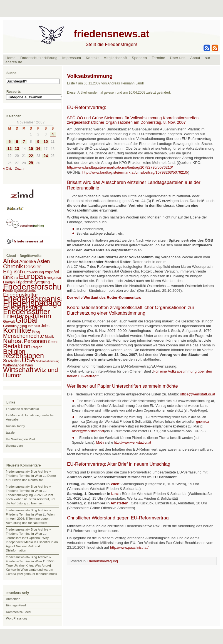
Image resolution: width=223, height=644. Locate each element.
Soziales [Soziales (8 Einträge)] (12, 361)
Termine (158, 58)
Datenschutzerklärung (39, 58)
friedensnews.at (111, 34)
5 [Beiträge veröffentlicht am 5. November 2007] (10, 142)
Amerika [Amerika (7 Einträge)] (28, 261)
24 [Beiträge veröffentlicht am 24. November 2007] (46, 156)
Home (11, 58)
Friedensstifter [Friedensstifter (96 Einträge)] (26, 312)
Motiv (101, 443)
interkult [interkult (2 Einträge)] (34, 326)
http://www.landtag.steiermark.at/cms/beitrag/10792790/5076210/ (120, 167)
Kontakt (92, 58)
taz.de (10, 432)
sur (208, 58)
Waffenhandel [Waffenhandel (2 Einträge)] (14, 365)
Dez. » (20, 169)
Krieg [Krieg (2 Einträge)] (36, 332)
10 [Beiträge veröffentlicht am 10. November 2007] (46, 142)
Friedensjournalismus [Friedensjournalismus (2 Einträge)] (19, 291)
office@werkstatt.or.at (198, 394)
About (195, 58)
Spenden (139, 58)
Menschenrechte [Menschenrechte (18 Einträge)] (23, 336)
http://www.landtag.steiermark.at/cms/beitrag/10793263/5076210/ (135, 172)
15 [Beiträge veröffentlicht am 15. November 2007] (31, 149)
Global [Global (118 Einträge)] (27, 320)
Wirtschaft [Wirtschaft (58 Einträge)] (18, 370)
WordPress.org (17, 618)
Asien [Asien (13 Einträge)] (44, 261)
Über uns (178, 58)
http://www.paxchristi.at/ (129, 547)
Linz (115, 494)
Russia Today (16, 426)
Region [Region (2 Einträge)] (37, 347)
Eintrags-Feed (16, 605)
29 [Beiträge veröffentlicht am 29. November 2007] (31, 163)
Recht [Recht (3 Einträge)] (53, 342)
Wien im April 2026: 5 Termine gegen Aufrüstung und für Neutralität (30, 519)
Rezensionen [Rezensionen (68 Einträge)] (23, 356)
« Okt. (8, 169)
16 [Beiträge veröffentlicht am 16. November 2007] (38, 149)
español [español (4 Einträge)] (52, 272)
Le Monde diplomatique (23, 409)
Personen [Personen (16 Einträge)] (35, 341)
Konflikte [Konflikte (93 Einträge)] (17, 330)
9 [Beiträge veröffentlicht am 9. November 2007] (38, 142)
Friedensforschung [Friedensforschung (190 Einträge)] (37, 287)
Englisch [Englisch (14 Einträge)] (13, 272)
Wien (115, 484)
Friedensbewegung (102, 561)
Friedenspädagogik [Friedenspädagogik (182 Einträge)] (38, 303)
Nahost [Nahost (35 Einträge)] (13, 341)
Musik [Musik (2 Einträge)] (49, 337)
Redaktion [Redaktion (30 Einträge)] (17, 346)
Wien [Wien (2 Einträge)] (29, 365)
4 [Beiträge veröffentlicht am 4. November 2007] (53, 134)
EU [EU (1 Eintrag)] (16, 278)
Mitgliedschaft (115, 58)
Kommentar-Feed (18, 612)
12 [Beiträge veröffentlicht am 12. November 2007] (10, 149)
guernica (202, 422)
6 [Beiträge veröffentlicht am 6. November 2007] (17, 142)
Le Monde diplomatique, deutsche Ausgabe (30, 417)
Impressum (72, 58)
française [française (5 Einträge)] (53, 277)
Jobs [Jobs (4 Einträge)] (45, 326)
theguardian (14, 446)
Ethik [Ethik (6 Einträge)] (8, 277)
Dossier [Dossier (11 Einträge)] (32, 267)
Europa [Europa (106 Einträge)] (31, 276)
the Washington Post (21, 439)
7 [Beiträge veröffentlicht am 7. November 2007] (24, 142)
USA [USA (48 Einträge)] (29, 360)
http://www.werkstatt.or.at (132, 443)
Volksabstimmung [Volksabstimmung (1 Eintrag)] (48, 361)
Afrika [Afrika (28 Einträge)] (11, 261)
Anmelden (13, 599)
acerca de (14, 62)
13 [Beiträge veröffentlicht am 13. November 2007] (17, 149)
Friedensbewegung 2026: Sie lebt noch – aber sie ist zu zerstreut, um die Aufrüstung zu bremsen (30, 499)
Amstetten (119, 503)
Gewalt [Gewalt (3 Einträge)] (9, 321)
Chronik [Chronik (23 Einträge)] (13, 266)
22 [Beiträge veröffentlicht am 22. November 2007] (31, 156)
